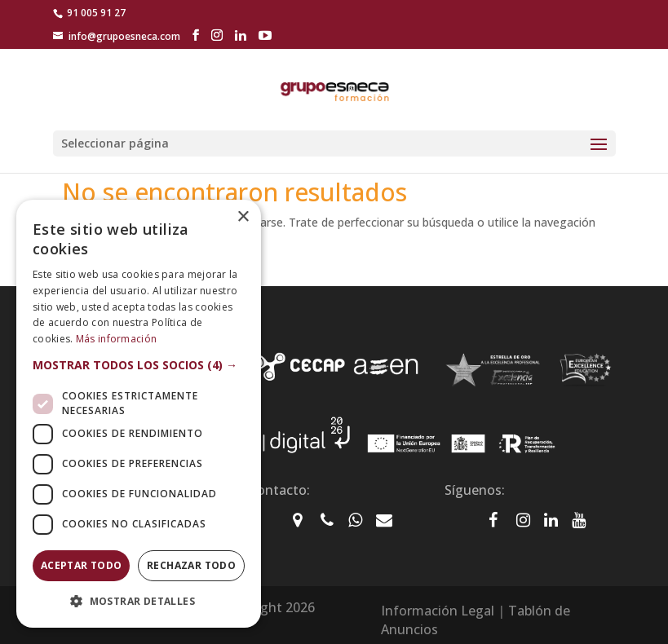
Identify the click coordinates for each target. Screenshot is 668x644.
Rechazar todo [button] (191, 565)
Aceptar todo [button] (82, 565)
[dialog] (139, 414)
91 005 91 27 (96, 13)
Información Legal (438, 611)
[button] (139, 365)
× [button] (243, 217)
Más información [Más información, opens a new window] (117, 339)
